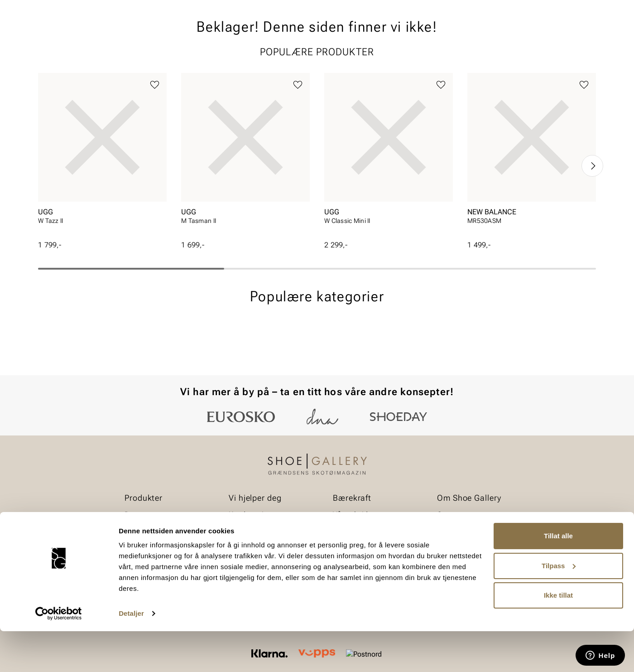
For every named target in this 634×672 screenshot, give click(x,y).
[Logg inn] (509, 33)
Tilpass (559, 606)
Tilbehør (137, 546)
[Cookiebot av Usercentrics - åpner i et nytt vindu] (59, 654)
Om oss (449, 515)
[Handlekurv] (581, 33)
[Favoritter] (543, 33)
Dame (47, 59)
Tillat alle (558, 577)
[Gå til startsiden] (79, 32)
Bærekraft (453, 530)
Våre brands (456, 546)
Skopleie (198, 59)
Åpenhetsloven (356, 546)
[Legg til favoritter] (155, 155)
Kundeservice (250, 515)
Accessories (151, 59)
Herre (78, 59)
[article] (102, 226)
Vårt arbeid (350, 515)
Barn (109, 59)
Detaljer (131, 654)
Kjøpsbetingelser (255, 546)
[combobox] (285, 32)
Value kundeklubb (565, 59)
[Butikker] (476, 33)
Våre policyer (353, 530)
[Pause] (589, 7)
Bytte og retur (250, 530)
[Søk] (388, 32)
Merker (510, 59)
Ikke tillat (558, 636)
